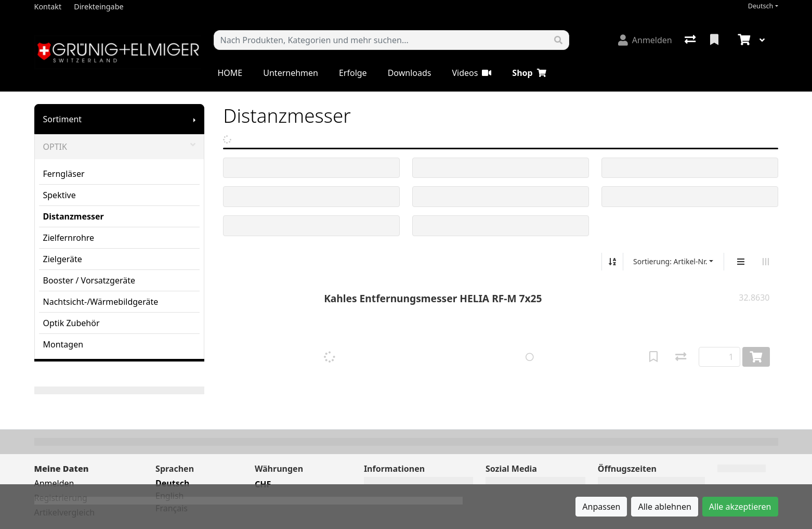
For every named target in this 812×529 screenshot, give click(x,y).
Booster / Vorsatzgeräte (89, 280)
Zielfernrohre (69, 238)
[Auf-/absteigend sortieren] (612, 262)
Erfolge (353, 73)
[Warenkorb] (743, 40)
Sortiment (63, 119)
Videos (472, 73)
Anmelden (54, 483)
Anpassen (601, 507)
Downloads (410, 73)
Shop (529, 73)
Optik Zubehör (71, 323)
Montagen (63, 344)
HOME (230, 73)
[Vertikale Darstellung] (741, 262)
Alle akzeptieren (740, 507)
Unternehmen (291, 73)
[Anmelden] (645, 40)
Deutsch (761, 6)
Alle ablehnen (664, 507)
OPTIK (120, 147)
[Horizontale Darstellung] (766, 262)
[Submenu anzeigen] (194, 119)
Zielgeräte (63, 259)
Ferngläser (64, 174)
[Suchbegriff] (381, 40)
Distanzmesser (74, 216)
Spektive (60, 195)
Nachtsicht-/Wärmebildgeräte (101, 302)
